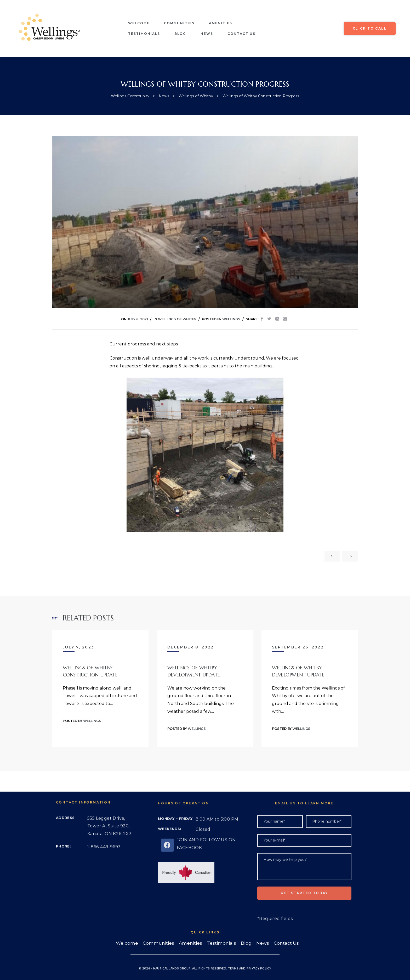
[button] (370, 29)
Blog (180, 34)
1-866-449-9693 (104, 867)
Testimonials (144, 34)
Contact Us (241, 34)
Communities (179, 23)
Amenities (221, 23)
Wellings (231, 319)
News (207, 34)
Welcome (139, 23)
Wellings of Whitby (177, 319)
